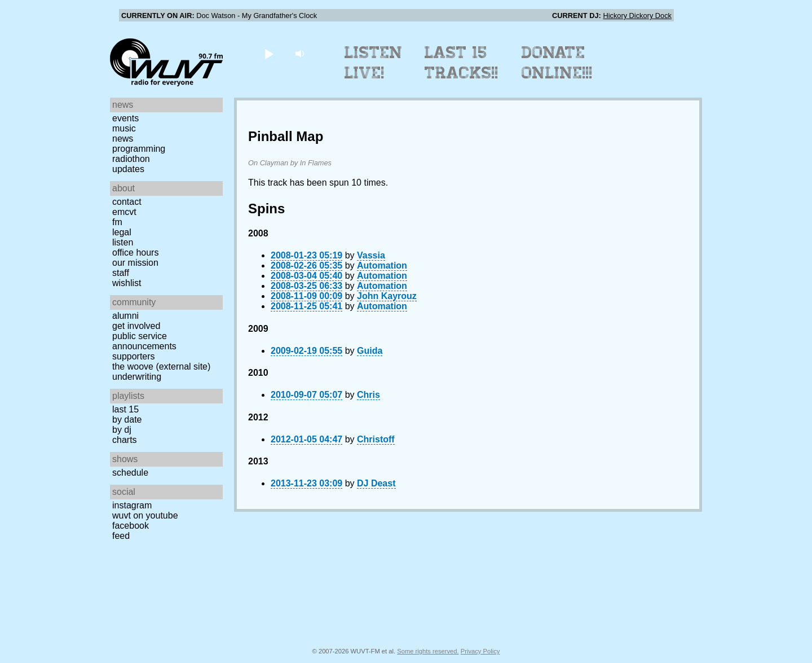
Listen (123, 242)
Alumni (125, 316)
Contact (127, 202)
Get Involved (136, 326)
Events (125, 118)
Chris (369, 395)
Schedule (130, 473)
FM (117, 222)
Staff (121, 273)
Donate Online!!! (557, 63)
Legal (122, 232)
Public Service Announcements (144, 341)
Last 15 (125, 409)
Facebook (131, 526)
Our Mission (135, 263)
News (123, 139)
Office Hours (135, 253)
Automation (382, 265)
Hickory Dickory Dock (637, 16)
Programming (139, 149)
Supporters (134, 356)
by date (127, 420)
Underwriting (137, 377)
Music (124, 128)
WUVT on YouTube (145, 515)
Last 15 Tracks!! (462, 63)
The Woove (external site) (161, 366)
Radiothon (131, 159)
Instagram (132, 505)
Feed (121, 536)
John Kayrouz (387, 296)
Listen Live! (374, 63)
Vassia (371, 255)
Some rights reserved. (428, 651)
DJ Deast (376, 483)
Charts (125, 440)
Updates (128, 169)
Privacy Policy (480, 651)
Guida (370, 351)
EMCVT (124, 212)
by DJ (122, 430)
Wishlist (127, 283)
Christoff (376, 439)
